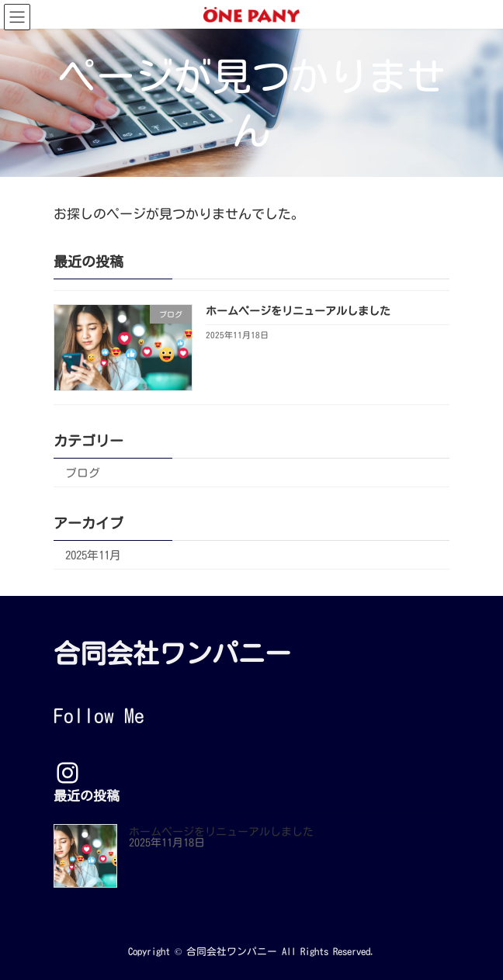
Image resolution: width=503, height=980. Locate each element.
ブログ (83, 472)
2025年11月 (93, 554)
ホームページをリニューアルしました (298, 311)
